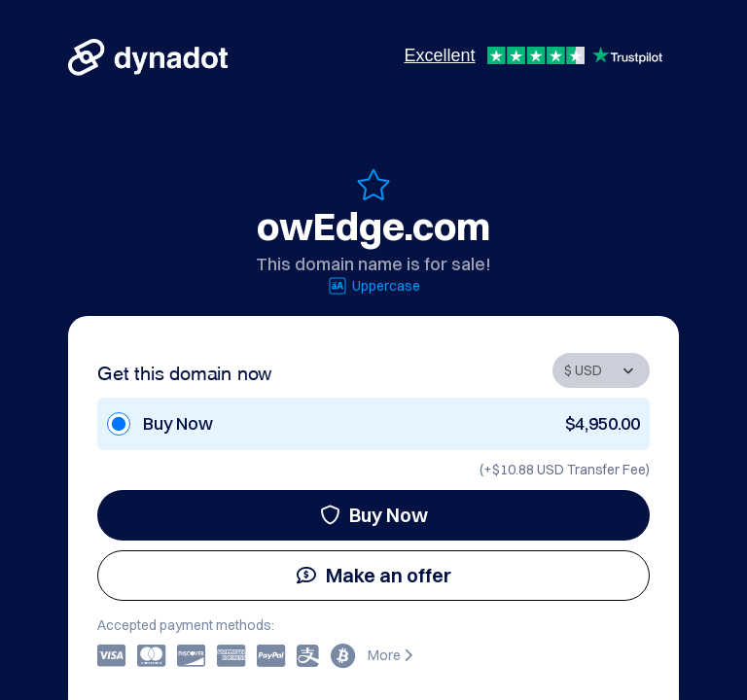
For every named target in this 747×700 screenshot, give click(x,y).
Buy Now (374, 515)
